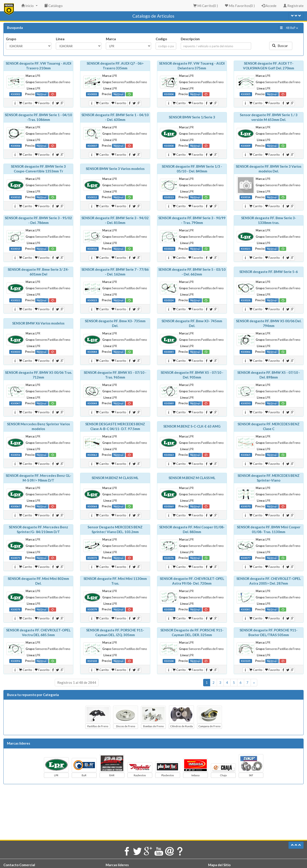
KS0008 (169, 146)
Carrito (26, 103)
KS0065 (246, 455)
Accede (269, 6)
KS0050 (246, 403)
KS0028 (246, 300)
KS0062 (92, 455)
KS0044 (92, 352)
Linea (60, 39)
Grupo (11, 39)
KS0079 (92, 609)
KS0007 (92, 146)
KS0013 (169, 197)
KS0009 (246, 146)
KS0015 (16, 249)
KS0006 (16, 146)
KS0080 (169, 609)
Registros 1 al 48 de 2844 (77, 682)
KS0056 (16, 455)
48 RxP (292, 28)
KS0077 (246, 558)
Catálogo (54, 6)
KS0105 (246, 661)
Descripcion (190, 39)
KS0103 (92, 661)
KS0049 (169, 403)
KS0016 (92, 249)
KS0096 (16, 661)
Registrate (293, 6)
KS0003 (92, 94)
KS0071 (16, 558)
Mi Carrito (206, 6)
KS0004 (169, 94)
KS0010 (16, 197)
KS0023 (92, 300)
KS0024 (169, 300)
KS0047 (16, 403)
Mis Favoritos (240, 6)
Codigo (161, 39)
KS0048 (92, 403)
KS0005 (246, 94)
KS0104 (169, 661)
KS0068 (92, 506)
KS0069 (169, 506)
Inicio (30, 7)
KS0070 (246, 506)
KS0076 (169, 558)
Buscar (281, 46)
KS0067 (16, 506)
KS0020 (169, 249)
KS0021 (246, 249)
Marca (111, 39)
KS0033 (16, 352)
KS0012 (92, 197)
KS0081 (246, 609)
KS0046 (246, 352)
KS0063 (169, 455)
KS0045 (169, 352)
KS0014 (246, 197)
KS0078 (16, 609)
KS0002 (16, 94)
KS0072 (92, 558)
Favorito (42, 103)
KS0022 (16, 300)
